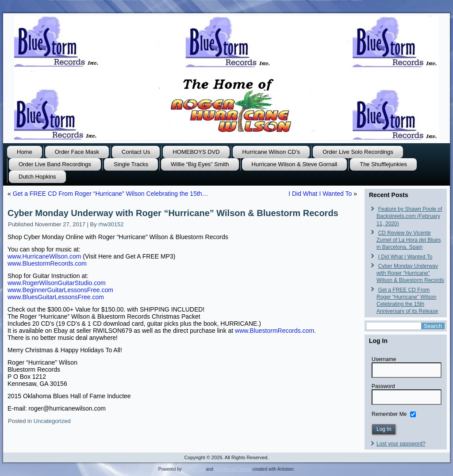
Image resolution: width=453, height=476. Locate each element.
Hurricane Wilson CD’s (271, 152)
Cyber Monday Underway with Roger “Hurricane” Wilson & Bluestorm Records (410, 273)
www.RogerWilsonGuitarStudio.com (57, 283)
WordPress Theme (233, 469)
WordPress (194, 469)
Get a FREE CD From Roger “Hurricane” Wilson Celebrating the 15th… (111, 194)
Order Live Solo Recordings (358, 152)
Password (383, 386)
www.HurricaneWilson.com (44, 256)
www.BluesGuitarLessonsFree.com (56, 297)
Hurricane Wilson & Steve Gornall (295, 164)
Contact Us (136, 152)
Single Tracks (131, 164)
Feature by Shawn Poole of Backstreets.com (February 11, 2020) (409, 216)
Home (25, 152)
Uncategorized (52, 421)
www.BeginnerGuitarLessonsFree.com (60, 290)
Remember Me (389, 414)
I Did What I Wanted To (320, 194)
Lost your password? (401, 444)
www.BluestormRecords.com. (275, 331)
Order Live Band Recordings (55, 164)
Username (384, 359)
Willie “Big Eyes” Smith (200, 164)
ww (47, 263)
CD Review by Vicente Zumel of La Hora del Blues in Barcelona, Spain (409, 240)
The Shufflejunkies (383, 164)
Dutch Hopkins (37, 177)
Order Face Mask (77, 152)
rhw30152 (111, 224)
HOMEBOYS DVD (196, 152)
